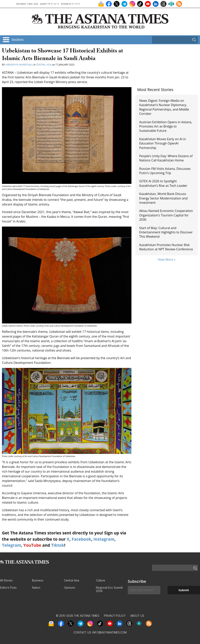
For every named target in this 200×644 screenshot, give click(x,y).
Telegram (12, 545)
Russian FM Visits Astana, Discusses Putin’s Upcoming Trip (165, 171)
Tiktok (58, 545)
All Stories (6, 580)
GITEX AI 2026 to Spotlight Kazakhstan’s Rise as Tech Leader (163, 183)
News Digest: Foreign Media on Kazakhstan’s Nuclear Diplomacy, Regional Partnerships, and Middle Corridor (164, 107)
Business (38, 580)
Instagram (104, 539)
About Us (137, 616)
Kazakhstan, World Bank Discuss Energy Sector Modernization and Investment (163, 198)
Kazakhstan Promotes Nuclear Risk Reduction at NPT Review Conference (166, 247)
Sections (17, 40)
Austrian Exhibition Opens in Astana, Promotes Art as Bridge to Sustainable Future (166, 126)
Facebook (81, 539)
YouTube (32, 545)
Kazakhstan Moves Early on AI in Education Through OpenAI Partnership (163, 143)
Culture (100, 580)
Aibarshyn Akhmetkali (19, 65)
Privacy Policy (115, 616)
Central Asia (44, 65)
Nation (36, 588)
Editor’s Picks (8, 588)
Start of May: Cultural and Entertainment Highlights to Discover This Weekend (166, 232)
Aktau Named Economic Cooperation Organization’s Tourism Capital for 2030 (166, 215)
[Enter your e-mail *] (144, 590)
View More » (167, 260)
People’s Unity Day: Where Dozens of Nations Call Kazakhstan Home (166, 158)
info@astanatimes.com (109, 632)
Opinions (70, 588)
